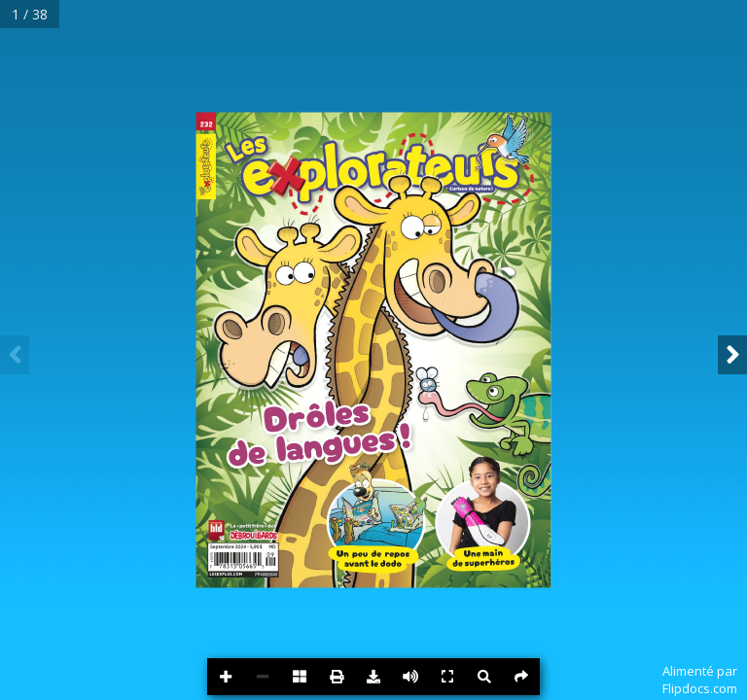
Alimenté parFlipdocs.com (700, 680)
